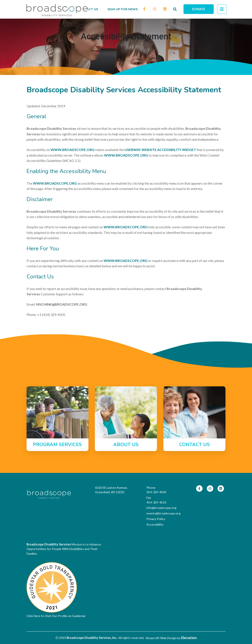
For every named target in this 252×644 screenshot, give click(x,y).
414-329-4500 (156, 492)
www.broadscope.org (72, 150)
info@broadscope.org (160, 508)
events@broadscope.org (160, 513)
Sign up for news (123, 9)
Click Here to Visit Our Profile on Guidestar (56, 616)
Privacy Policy (156, 519)
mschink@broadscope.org (62, 304)
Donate (199, 9)
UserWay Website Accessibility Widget (160, 150)
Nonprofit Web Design (161, 638)
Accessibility (155, 524)
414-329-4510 (156, 502)
